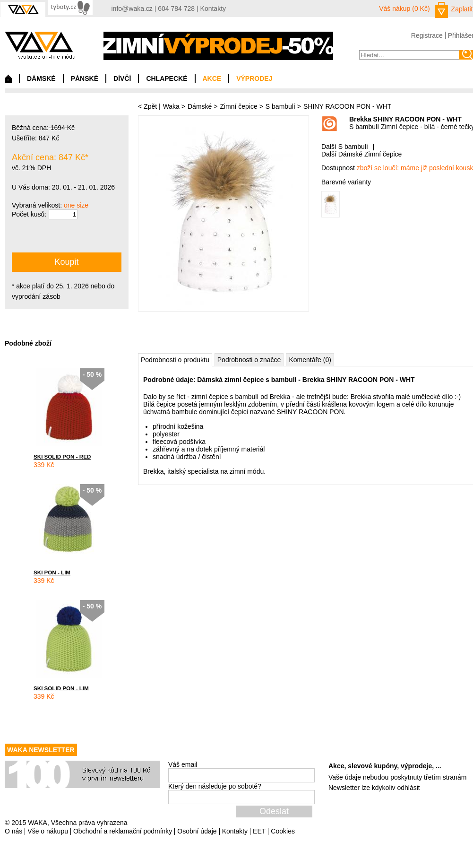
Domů (8, 81)
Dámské (200, 106)
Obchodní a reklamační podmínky (123, 831)
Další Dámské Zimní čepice (361, 154)
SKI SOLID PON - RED (62, 456)
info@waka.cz (132, 9)
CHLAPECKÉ (167, 78)
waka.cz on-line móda (40, 45)
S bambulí (280, 106)
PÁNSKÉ (85, 78)
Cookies (283, 831)
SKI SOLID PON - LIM (61, 688)
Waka (171, 106)
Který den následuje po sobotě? (215, 786)
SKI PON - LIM (52, 572)
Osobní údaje (197, 831)
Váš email (183, 764)
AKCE (212, 78)
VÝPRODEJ (254, 78)
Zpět (150, 106)
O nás (13, 831)
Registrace (427, 35)
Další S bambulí (345, 147)
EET (259, 831)
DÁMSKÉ (41, 78)
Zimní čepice (238, 106)
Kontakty (213, 9)
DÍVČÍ (122, 78)
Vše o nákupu (48, 831)
